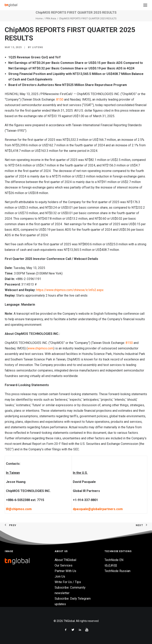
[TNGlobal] (11, 5)
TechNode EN (114, 560)
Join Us (60, 576)
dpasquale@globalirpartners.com (98, 509)
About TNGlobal (65, 560)
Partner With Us (65, 571)
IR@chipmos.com (19, 509)
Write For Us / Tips (68, 582)
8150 (60, 99)
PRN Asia (51, 18)
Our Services (64, 565)
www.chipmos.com (40, 348)
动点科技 (111, 565)
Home (39, 18)
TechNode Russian (117, 571)
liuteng (38, 47)
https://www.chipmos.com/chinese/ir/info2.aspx (70, 290)
